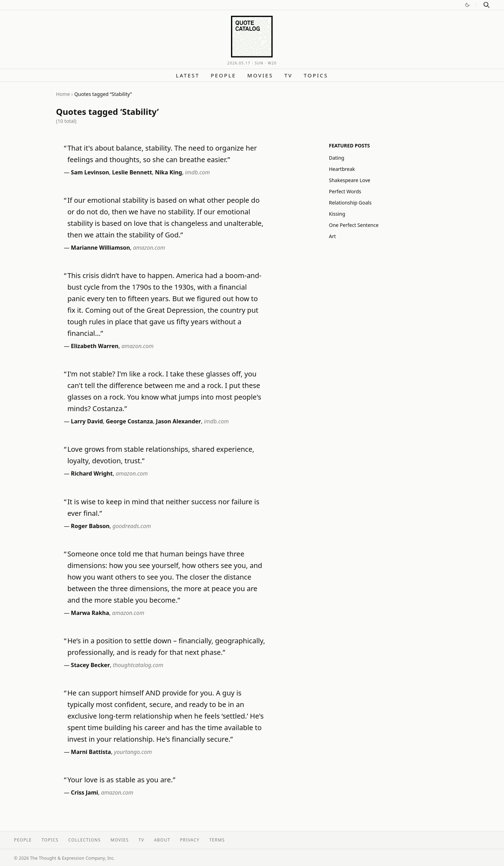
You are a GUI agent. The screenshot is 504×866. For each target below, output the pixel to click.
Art (332, 236)
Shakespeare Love (350, 180)
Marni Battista (91, 752)
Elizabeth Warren (95, 346)
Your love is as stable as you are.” (121, 780)
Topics (316, 75)
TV (288, 75)
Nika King (169, 172)
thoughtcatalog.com (138, 665)
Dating (337, 158)
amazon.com (149, 248)
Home (63, 94)
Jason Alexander (179, 421)
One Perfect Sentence (354, 225)
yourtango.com (133, 752)
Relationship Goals (350, 203)
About (162, 840)
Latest (188, 75)
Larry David (87, 421)
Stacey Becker (90, 665)
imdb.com (198, 172)
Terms (217, 840)
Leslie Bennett (132, 172)
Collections (85, 840)
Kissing (337, 214)
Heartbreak (342, 169)
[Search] (486, 5)
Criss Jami (85, 792)
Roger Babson (90, 526)
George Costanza (130, 421)
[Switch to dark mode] (467, 5)
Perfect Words (345, 191)
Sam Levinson (90, 172)
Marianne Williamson (101, 248)
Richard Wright (92, 473)
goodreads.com (132, 526)
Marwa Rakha (90, 613)
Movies (260, 75)
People (223, 75)
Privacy (190, 840)
